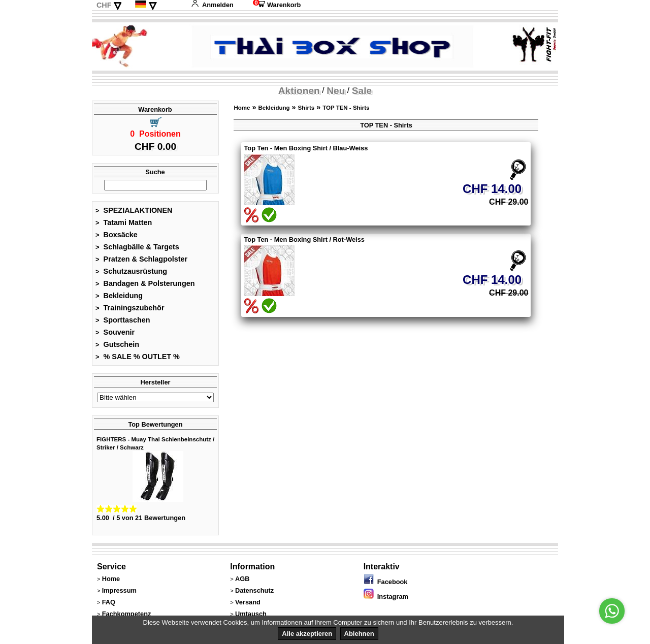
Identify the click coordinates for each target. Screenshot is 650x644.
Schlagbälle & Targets (137, 247)
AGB (242, 579)
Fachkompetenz (127, 614)
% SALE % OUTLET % (138, 357)
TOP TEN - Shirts (346, 108)
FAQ (109, 602)
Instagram (386, 597)
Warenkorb (277, 5)
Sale (362, 91)
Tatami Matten (124, 222)
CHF (104, 5)
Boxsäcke (117, 235)
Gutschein (117, 344)
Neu (336, 91)
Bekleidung (119, 296)
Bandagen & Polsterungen (145, 283)
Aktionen (299, 91)
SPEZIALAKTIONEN (134, 210)
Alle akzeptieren (307, 634)
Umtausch (251, 614)
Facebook (386, 582)
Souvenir (115, 332)
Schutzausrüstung (131, 271)
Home (242, 108)
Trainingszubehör (130, 308)
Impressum (119, 590)
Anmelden (212, 5)
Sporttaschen (123, 320)
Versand (248, 602)
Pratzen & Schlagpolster (141, 259)
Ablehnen (359, 634)
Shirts (306, 108)
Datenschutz (254, 590)
